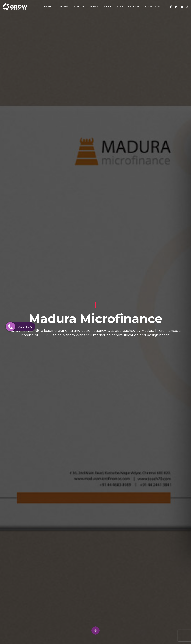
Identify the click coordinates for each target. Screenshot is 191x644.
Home (48, 7)
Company (62, 7)
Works (93, 7)
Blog (120, 7)
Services (79, 7)
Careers (134, 7)
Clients (108, 7)
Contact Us (152, 7)
